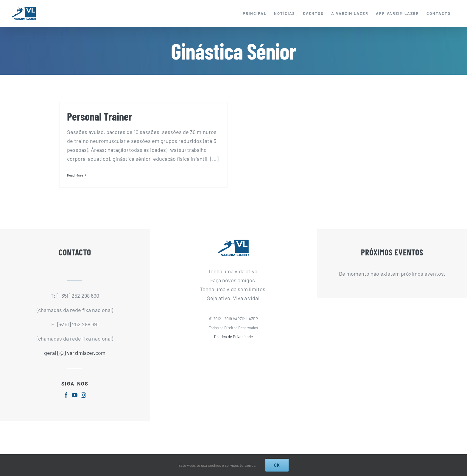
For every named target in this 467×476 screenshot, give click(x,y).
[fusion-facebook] (66, 400)
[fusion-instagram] (83, 400)
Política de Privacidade (233, 342)
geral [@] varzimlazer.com (75, 358)
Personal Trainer (100, 116)
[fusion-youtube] (75, 400)
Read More (75, 175)
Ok (277, 465)
